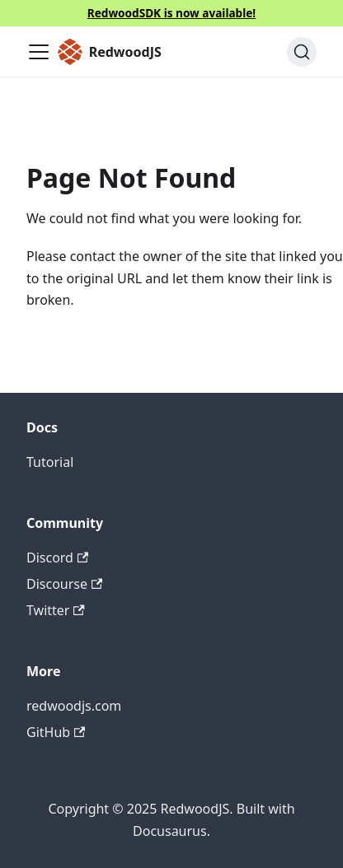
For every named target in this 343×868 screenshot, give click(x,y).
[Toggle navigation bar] (39, 52)
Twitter (56, 610)
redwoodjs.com (74, 706)
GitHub (56, 732)
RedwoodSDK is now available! (171, 13)
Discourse (64, 584)
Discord (57, 558)
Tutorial (50, 462)
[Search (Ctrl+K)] (302, 52)
